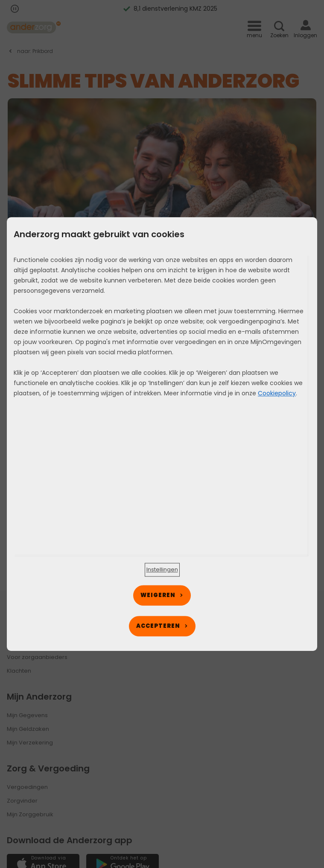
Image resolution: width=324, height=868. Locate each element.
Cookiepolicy (277, 393)
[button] (162, 570)
